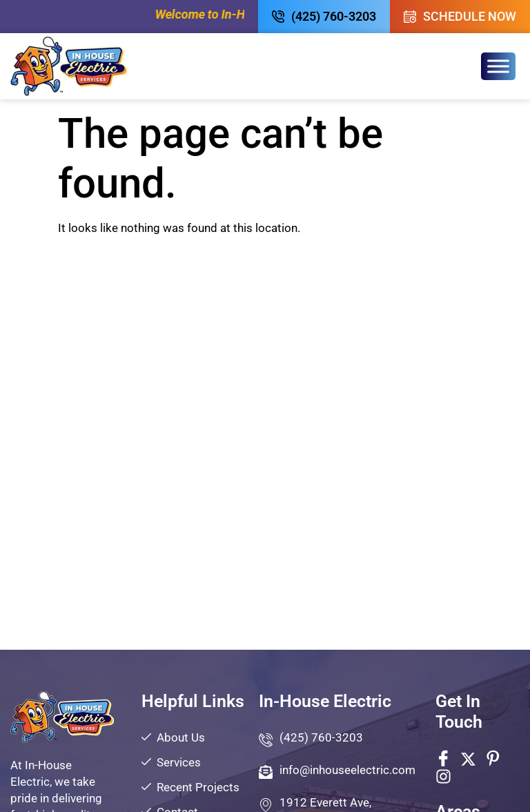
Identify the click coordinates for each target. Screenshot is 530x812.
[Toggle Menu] (498, 66)
